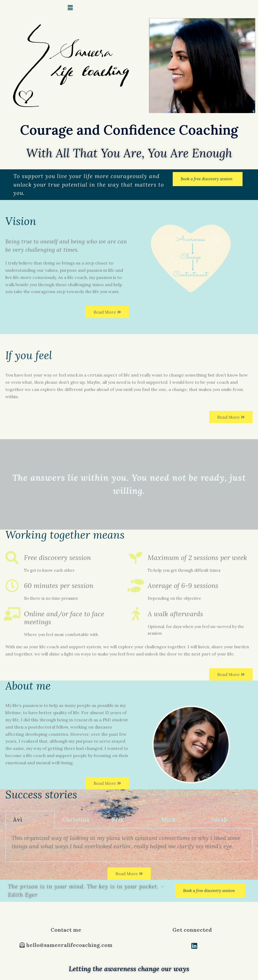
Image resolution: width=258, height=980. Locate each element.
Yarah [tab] (219, 820)
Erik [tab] (118, 820)
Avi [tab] (18, 820)
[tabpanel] (129, 845)
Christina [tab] (76, 820)
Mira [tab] (168, 820)
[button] (208, 179)
